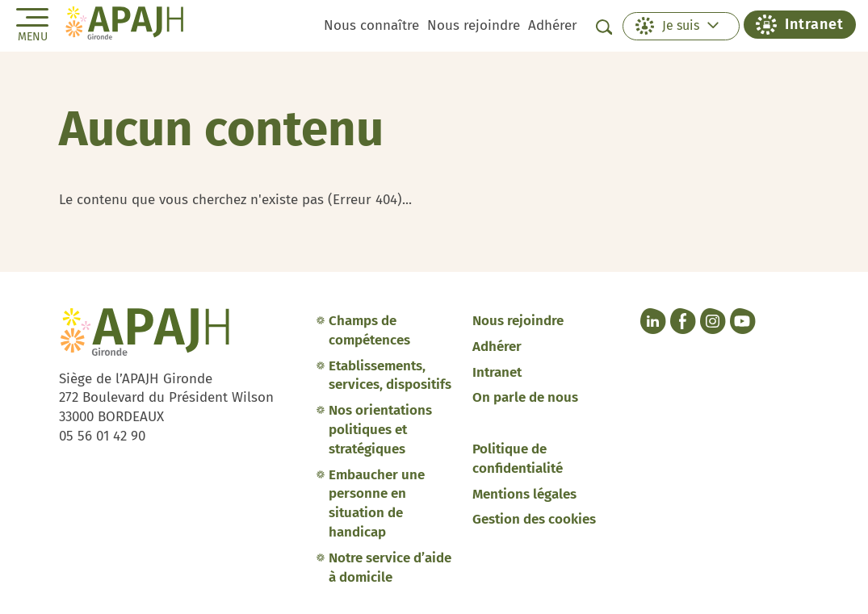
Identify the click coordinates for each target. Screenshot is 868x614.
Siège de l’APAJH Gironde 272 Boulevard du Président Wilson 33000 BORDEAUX (166, 398)
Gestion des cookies (534, 519)
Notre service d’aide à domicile (390, 568)
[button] (681, 26)
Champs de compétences (369, 330)
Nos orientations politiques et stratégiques (380, 430)
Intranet (497, 372)
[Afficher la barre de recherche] (604, 27)
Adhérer (553, 25)
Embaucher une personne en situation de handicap (377, 503)
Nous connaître (371, 25)
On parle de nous (525, 397)
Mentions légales (524, 494)
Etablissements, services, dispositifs (390, 376)
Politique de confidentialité (518, 459)
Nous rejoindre (474, 25)
